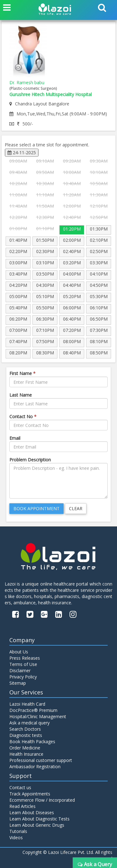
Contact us (20, 787)
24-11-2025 (22, 152)
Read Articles (22, 806)
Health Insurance (26, 754)
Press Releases (25, 658)
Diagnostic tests (26, 735)
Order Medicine (25, 748)
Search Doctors (25, 729)
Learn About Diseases (32, 812)
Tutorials (18, 831)
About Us (19, 652)
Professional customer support (41, 760)
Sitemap (18, 683)
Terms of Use (23, 664)
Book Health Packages (32, 741)
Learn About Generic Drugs (37, 825)
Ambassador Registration (35, 766)
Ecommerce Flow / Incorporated (42, 800)
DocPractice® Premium (33, 710)
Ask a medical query (29, 723)
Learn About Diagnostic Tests (39, 819)
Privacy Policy (23, 677)
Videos (16, 838)
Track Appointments (30, 794)
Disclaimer (20, 670)
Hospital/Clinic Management (38, 716)
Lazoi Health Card (27, 704)
